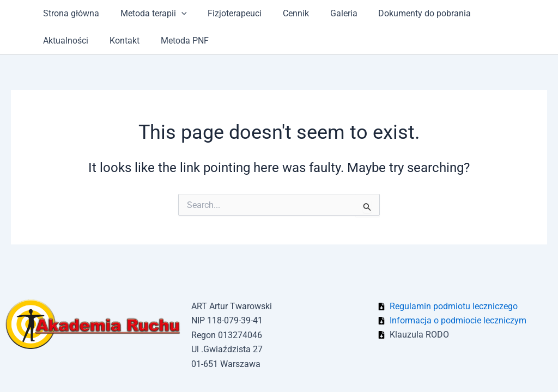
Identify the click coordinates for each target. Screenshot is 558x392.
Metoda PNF (113, 41)
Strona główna (69, 13)
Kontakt (56, 41)
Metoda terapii (148, 14)
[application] (176, 14)
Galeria (327, 13)
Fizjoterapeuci (226, 13)
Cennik (283, 13)
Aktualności (491, 13)
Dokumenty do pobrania (405, 13)
